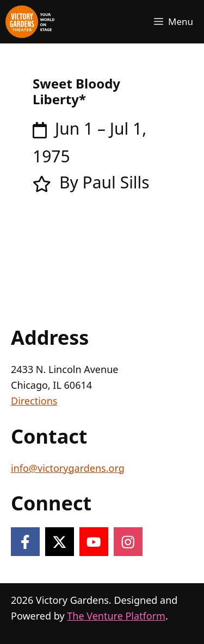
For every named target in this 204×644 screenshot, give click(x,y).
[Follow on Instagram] (128, 542)
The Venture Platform (116, 616)
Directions (34, 401)
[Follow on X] (60, 542)
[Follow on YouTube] (94, 542)
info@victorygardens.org (68, 468)
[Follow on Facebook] (25, 542)
